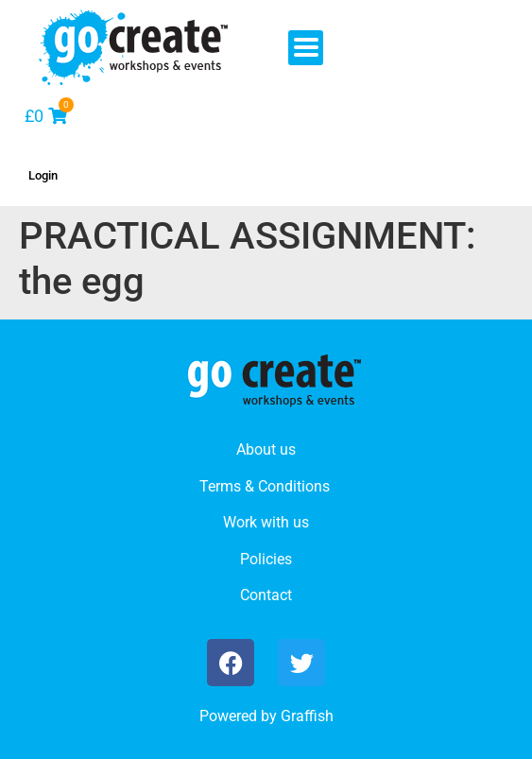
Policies (266, 559)
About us (266, 449)
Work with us (266, 522)
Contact (266, 595)
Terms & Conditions (265, 486)
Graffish (307, 716)
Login (43, 175)
